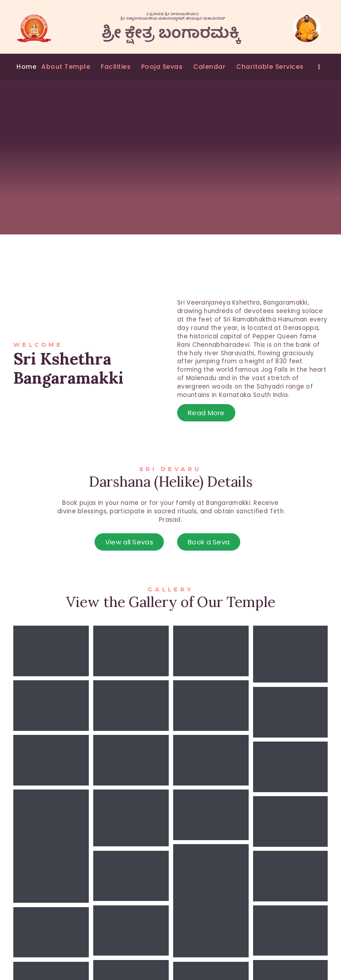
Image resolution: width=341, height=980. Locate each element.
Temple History (147, 891)
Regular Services (149, 929)
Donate (135, 954)
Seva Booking (144, 904)
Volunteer (138, 917)
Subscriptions (144, 942)
